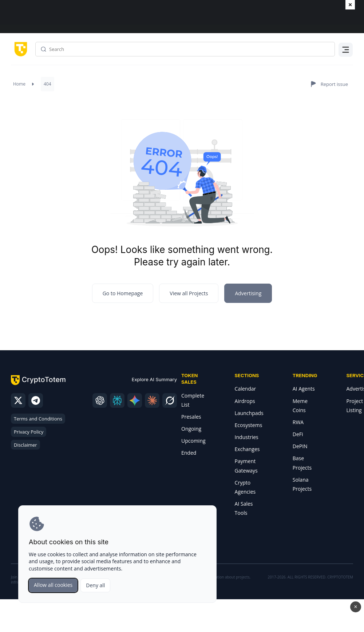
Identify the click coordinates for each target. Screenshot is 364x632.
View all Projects (189, 293)
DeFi (298, 434)
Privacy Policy (29, 432)
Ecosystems (249, 425)
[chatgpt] (100, 400)
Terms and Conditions (38, 419)
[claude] (152, 400)
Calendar (246, 389)
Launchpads (249, 413)
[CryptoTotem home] (19, 49)
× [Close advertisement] (355, 607)
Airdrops (245, 401)
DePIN (300, 446)
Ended (189, 453)
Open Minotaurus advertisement (182, 616)
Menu (346, 54)
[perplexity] (117, 400)
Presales (191, 417)
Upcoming (193, 441)
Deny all (95, 585)
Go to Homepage (123, 293)
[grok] (170, 400)
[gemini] (135, 400)
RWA (298, 422)
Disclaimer (25, 445)
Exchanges (247, 449)
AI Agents (304, 389)
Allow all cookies (53, 585)
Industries (247, 437)
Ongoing (191, 429)
